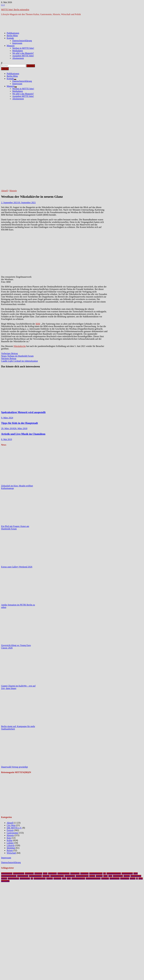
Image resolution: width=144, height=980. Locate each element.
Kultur (10, 840)
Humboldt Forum (82, 876)
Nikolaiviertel (25, 878)
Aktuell (4, 191)
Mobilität (11, 848)
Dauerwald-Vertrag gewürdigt (14, 767)
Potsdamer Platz (40, 878)
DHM (136, 873)
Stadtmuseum (115, 878)
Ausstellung (29, 873)
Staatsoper (105, 878)
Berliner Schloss (63, 873)
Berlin (45, 873)
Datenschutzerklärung (22, 41)
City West (11, 825)
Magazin (11, 46)
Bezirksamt (84, 873)
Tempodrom (125, 878)
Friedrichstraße (23, 876)
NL (32, 878)
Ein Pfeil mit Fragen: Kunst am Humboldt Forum (15, 528)
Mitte (110, 876)
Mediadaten (18, 51)
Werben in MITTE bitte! (23, 48)
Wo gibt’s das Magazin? (23, 53)
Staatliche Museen (78, 878)
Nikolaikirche (20, 346)
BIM (38, 324)
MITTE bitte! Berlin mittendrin (15, 10)
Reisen (10, 850)
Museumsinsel (136, 876)
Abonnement (18, 58)
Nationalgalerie (13, 878)
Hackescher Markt (57, 876)
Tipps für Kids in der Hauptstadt (20, 423)
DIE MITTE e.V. (14, 828)
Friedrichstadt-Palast (9, 876)
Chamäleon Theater (114, 873)
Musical (4, 878)
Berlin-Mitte (12, 36)
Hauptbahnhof (70, 876)
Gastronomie (12, 833)
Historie (13, 191)
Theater (133, 878)
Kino (9, 838)
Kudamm (99, 876)
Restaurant (57, 878)
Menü (5, 69)
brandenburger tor (96, 873)
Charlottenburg (127, 873)
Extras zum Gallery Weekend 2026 (17, 567)
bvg (105, 873)
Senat (64, 878)
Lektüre (10, 843)
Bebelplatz (38, 873)
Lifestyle (11, 845)
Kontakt (10, 38)
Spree (69, 878)
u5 (137, 878)
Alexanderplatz (19, 873)
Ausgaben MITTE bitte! (23, 56)
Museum (127, 876)
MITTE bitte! (118, 876)
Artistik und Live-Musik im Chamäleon (23, 434)
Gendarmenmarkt (35, 876)
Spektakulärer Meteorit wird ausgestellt (23, 412)
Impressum (17, 43)
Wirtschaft (11, 853)
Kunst (105, 876)
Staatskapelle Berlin (93, 878)
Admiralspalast (7, 873)
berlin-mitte (52, 873)
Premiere (50, 878)
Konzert (92, 876)
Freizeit (10, 830)
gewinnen (46, 876)
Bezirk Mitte (75, 873)
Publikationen (13, 33)
